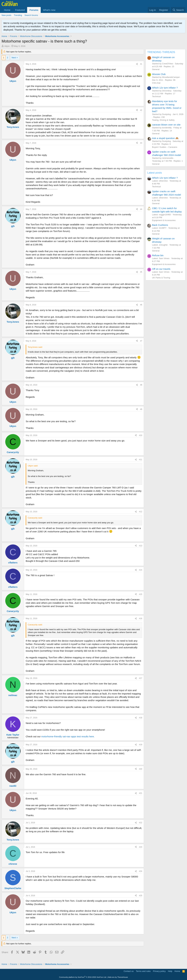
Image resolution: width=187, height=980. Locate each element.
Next (14, 58)
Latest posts (155, 173)
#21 (141, 793)
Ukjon (7, 46)
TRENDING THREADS (161, 52)
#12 (141, 512)
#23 (141, 847)
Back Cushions (160, 225)
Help (170, 971)
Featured (20, 10)
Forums (34, 10)
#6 (141, 305)
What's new (49, 10)
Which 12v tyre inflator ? (165, 88)
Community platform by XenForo (83, 977)
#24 (141, 871)
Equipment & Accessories (164, 220)
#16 (141, 619)
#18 (141, 718)
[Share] (137, 64)
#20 (141, 769)
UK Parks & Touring (161, 278)
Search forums (31, 15)
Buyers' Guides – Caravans (165, 147)
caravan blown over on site (166, 125)
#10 (141, 435)
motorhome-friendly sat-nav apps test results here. (68, 736)
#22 (141, 823)
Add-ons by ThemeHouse (118, 977)
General (156, 69)
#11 (141, 460)
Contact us (129, 971)
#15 (141, 594)
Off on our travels (161, 269)
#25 (141, 896)
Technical (156, 96)
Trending (18, 15)
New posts (6, 15)
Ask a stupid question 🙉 (165, 138)
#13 (141, 546)
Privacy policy (159, 971)
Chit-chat (156, 83)
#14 (141, 570)
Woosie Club (159, 74)
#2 (141, 110)
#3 (141, 143)
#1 (141, 64)
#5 (141, 272)
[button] (58, 10)
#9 (141, 409)
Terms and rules (143, 971)
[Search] (178, 10)
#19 (141, 745)
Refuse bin (158, 255)
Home (7, 10)
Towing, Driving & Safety (163, 120)
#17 (141, 678)
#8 (141, 385)
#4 (141, 209)
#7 (141, 341)
